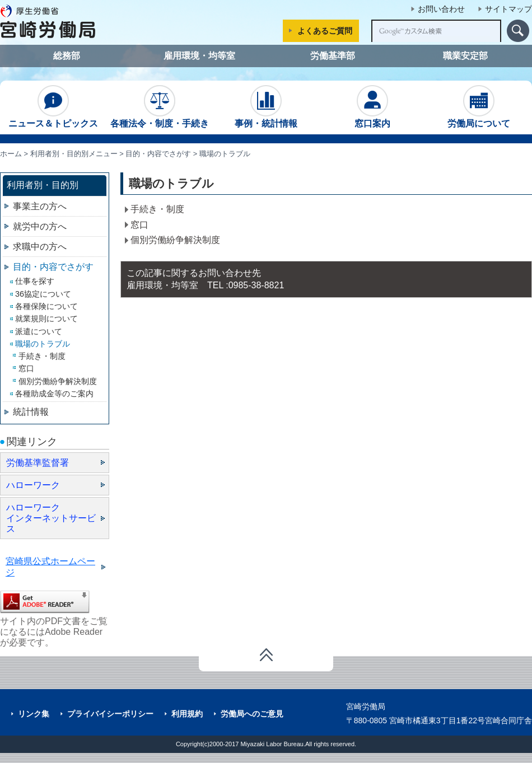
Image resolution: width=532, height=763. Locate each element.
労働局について (479, 107)
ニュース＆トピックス (53, 107)
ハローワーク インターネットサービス (51, 518)
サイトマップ (508, 9)
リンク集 (34, 714)
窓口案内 (372, 107)
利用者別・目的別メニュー (74, 154)
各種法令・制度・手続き (160, 107)
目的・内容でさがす (158, 154)
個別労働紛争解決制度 (175, 240)
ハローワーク (33, 485)
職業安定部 (465, 56)
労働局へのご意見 (252, 714)
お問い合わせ (441, 9)
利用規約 (187, 714)
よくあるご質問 (325, 31)
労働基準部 (333, 56)
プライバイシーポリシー (110, 714)
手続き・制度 (157, 209)
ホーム (11, 154)
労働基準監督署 (38, 463)
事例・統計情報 (266, 107)
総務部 (67, 56)
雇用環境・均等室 (199, 56)
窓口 (139, 225)
